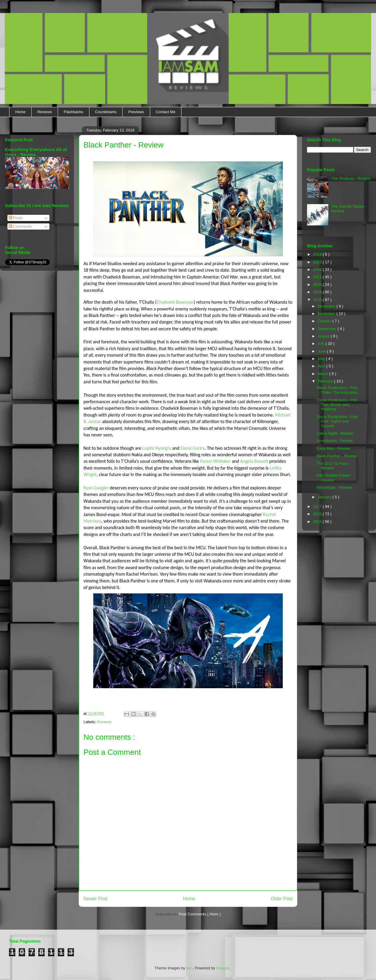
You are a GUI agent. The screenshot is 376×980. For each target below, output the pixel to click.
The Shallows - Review (351, 178)
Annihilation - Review (334, 441)
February (326, 381)
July (322, 344)
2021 (318, 277)
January (325, 497)
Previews (136, 112)
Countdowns (106, 112)
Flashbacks (73, 112)
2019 (318, 292)
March (324, 374)
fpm (189, 968)
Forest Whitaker (215, 461)
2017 (318, 506)
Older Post (282, 899)
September (328, 329)
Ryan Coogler (96, 488)
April (322, 366)
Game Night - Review (335, 433)
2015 (318, 522)
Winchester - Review (334, 487)
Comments (20, 226)
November (327, 314)
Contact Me (165, 112)
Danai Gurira (193, 448)
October (325, 321)
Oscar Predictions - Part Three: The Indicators (337, 390)
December (327, 306)
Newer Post (95, 899)
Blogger (223, 968)
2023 (318, 262)
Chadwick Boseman (175, 302)
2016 (318, 514)
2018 (318, 300)
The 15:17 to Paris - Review (333, 466)
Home (21, 112)
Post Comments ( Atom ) (200, 914)
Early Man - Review (333, 448)
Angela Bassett (254, 461)
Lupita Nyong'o (157, 448)
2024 (318, 254)
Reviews (45, 112)
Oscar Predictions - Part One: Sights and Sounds (337, 421)
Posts (16, 218)
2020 (318, 285)
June (322, 351)
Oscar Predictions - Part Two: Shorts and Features (337, 404)
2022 (318, 269)
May (322, 359)
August (324, 336)
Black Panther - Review (336, 456)
